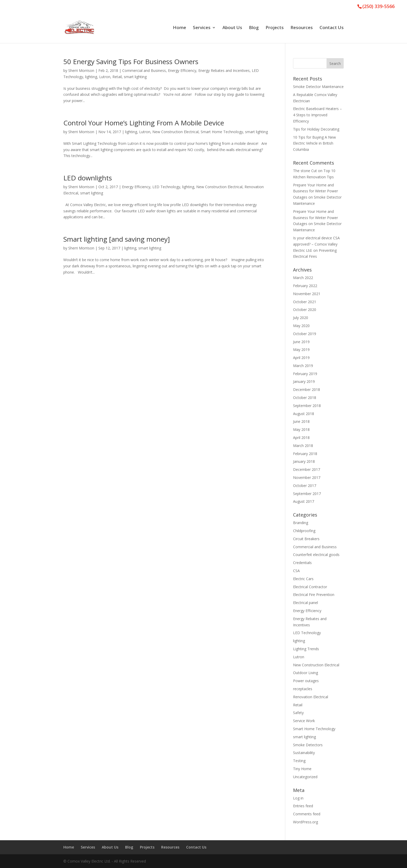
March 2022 (303, 278)
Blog (254, 28)
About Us (232, 28)
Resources (302, 28)
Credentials (302, 563)
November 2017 (307, 477)
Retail (117, 77)
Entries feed (303, 806)
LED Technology (166, 187)
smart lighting (135, 77)
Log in (298, 798)
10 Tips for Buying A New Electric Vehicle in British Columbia (314, 143)
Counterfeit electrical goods (316, 555)
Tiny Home (302, 769)
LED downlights (88, 178)
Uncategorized (305, 777)
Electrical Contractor (310, 587)
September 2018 (307, 406)
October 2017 (305, 486)
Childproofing (304, 531)
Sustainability (304, 753)
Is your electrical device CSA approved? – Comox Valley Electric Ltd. (316, 244)
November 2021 (307, 294)
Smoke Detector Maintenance (318, 87)
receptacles (303, 689)
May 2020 (301, 326)
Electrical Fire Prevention (314, 595)
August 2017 (304, 501)
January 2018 (304, 461)
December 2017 (307, 469)
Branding (301, 523)
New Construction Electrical (175, 132)
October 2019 (305, 334)
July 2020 (301, 318)
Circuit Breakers (306, 539)
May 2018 (301, 429)
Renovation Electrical (311, 697)
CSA (296, 571)
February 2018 (305, 454)
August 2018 (304, 414)
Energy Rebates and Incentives (224, 70)
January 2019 (304, 381)
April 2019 (301, 358)
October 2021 (305, 302)
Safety (298, 713)
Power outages (306, 681)
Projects (275, 28)
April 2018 (301, 438)
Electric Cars (303, 579)
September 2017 (307, 494)
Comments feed (307, 814)
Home (179, 28)
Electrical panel (306, 603)
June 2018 (301, 421)
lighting (91, 77)
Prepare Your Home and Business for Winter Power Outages (316, 191)
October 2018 (305, 398)
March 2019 (303, 366)
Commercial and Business (144, 70)
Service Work (304, 721)
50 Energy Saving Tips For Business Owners (131, 62)
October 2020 (305, 310)
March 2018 (303, 446)
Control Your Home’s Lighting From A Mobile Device (144, 123)
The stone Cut (305, 171)
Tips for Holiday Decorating (316, 129)
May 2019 (301, 350)
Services (202, 28)
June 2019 (301, 342)
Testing (299, 761)
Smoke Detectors (308, 745)
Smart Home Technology (222, 132)
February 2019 (305, 374)
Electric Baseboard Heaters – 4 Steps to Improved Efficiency (317, 115)
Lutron (105, 77)
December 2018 (307, 389)
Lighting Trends (306, 649)
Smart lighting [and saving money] (117, 239)
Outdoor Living (306, 673)
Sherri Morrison (81, 70)
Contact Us (332, 28)
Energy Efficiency (182, 70)
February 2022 (305, 286)
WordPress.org (306, 822)
